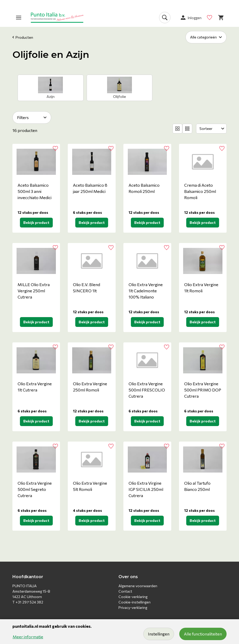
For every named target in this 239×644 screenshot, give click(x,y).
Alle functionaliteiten (203, 634)
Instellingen (159, 634)
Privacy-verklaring (133, 607)
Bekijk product (36, 222)
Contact (125, 591)
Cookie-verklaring (133, 597)
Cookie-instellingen (135, 602)
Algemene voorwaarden (138, 586)
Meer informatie (28, 637)
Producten (23, 37)
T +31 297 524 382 (28, 602)
